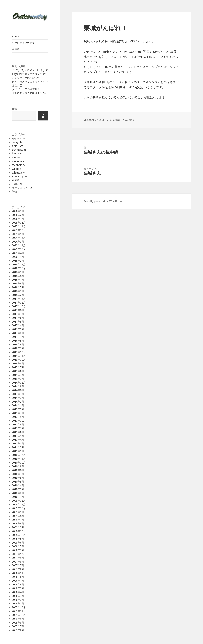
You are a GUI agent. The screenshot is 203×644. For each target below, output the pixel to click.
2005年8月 (18, 623)
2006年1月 (18, 604)
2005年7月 (18, 626)
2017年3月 (18, 329)
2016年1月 (18, 348)
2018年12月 (19, 264)
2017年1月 (18, 337)
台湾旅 (16, 49)
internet (17, 153)
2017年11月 (19, 303)
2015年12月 (19, 352)
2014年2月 (18, 402)
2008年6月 (18, 543)
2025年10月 (19, 230)
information (19, 150)
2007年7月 (18, 565)
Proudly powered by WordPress (103, 201)
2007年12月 (19, 554)
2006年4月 (18, 592)
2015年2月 (18, 379)
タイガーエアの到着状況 (26, 89)
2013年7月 (18, 413)
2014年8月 (18, 390)
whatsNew (18, 173)
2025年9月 (18, 234)
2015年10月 (19, 360)
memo (16, 157)
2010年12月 (19, 455)
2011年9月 (18, 424)
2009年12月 (19, 501)
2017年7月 (18, 314)
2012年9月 (18, 417)
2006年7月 (18, 581)
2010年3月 (18, 489)
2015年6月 (18, 371)
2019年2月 (18, 261)
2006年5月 (18, 588)
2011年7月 (18, 428)
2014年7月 (18, 394)
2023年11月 (19, 245)
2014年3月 (18, 398)
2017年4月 (18, 325)
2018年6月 (18, 284)
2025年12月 (19, 223)
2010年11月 (19, 459)
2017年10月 (19, 306)
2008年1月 (18, 550)
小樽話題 (17, 184)
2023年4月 (18, 253)
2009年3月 (18, 527)
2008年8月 (18, 539)
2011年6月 (18, 432)
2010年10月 (19, 463)
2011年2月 (18, 447)
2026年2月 (18, 215)
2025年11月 (19, 226)
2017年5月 (18, 322)
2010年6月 (18, 478)
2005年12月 (19, 607)
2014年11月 (19, 383)
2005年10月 (19, 615)
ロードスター (20, 176)
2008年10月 (19, 535)
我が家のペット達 (22, 188)
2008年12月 (19, 531)
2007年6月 (18, 569)
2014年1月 (18, 405)
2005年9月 (18, 619)
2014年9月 (18, 386)
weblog (16, 169)
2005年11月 (19, 611)
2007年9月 (18, 558)
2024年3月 (18, 242)
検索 (14, 109)
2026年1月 (18, 219)
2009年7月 (18, 520)
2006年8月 (18, 577)
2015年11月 (19, 356)
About (16, 36)
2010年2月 (18, 493)
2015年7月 (18, 367)
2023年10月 (19, 249)
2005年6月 (18, 630)
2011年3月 (18, 444)
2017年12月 (19, 299)
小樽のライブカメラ (23, 43)
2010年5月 (18, 482)
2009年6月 (18, 524)
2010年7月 (18, 474)
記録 (14, 192)
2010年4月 (18, 485)
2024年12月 (19, 238)
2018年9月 (18, 272)
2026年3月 (18, 211)
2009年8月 (18, 516)
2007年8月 (18, 562)
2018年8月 (18, 276)
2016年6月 (18, 344)
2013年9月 (18, 409)
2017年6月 (18, 318)
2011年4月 (18, 440)
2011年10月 (19, 421)
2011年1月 (18, 451)
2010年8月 (18, 470)
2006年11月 (19, 573)
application (19, 138)
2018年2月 (18, 295)
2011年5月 (18, 436)
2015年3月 (18, 375)
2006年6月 (18, 584)
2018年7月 (18, 280)
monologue (19, 161)
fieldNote (18, 146)
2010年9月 (18, 466)
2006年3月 (18, 596)
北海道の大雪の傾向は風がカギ (30, 93)
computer (18, 142)
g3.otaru (115, 120)
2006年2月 (18, 600)
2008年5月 (18, 546)
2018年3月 (18, 291)
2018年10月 (19, 268)
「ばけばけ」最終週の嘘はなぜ (30, 70)
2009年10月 (19, 508)
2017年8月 (18, 310)
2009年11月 (19, 504)
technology (19, 165)
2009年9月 (18, 512)
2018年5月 (18, 287)
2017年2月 (18, 333)
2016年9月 (18, 341)
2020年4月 (18, 257)
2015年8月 (18, 364)
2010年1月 (18, 497)
